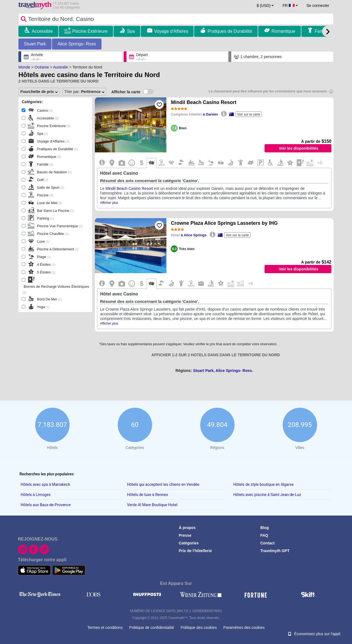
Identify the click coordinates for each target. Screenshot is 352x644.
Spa (131, 31)
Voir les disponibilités (299, 148)
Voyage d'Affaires (171, 31)
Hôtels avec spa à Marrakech (45, 484)
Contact (267, 543)
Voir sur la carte (248, 114)
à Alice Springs (194, 235)
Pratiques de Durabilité (230, 31)
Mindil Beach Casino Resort (204, 102)
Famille (322, 31)
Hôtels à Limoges (36, 495)
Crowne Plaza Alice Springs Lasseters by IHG (224, 223)
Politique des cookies (199, 627)
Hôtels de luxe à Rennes (148, 495)
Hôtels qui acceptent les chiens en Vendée (163, 484)
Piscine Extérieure (90, 31)
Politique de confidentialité (152, 627)
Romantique (283, 31)
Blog (264, 528)
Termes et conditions (105, 627)
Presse (185, 535)
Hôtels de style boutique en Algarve (263, 484)
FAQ (264, 535)
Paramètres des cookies (244, 627)
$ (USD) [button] (264, 6)
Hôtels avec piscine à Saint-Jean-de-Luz (267, 495)
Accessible (42, 31)
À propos (187, 528)
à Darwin (210, 114)
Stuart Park (35, 44)
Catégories (189, 543)
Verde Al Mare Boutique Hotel (152, 505)
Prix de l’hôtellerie (195, 551)
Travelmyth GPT (275, 551)
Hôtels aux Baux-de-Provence (46, 505)
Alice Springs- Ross (77, 44)
